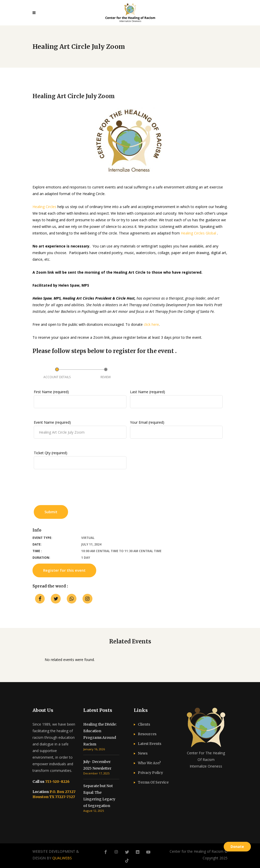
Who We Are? (149, 763)
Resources (147, 734)
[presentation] (72, 489)
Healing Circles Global (198, 233)
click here (151, 324)
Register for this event (64, 570)
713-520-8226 (57, 782)
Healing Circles (44, 207)
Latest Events (150, 744)
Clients (144, 724)
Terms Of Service (153, 782)
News (143, 753)
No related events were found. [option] (70, 660)
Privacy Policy (150, 773)
